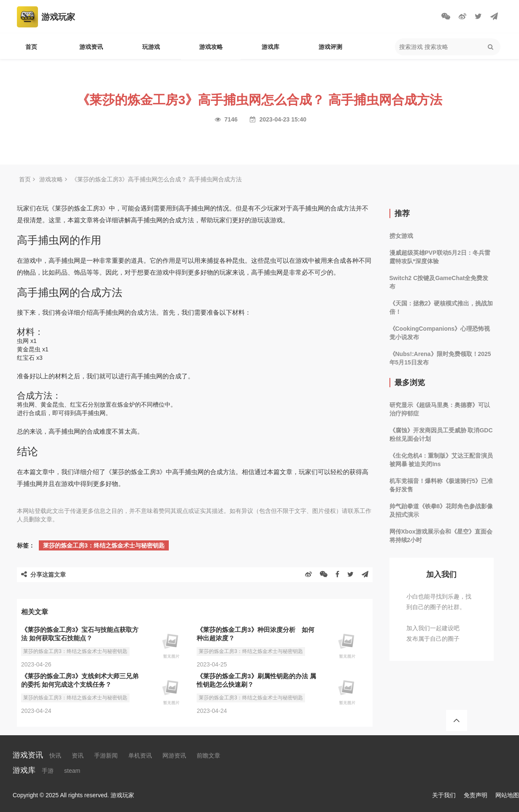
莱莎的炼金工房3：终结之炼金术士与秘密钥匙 (104, 545)
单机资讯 (140, 755)
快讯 (55, 755)
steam (72, 771)
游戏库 (270, 47)
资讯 (78, 755)
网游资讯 (174, 755)
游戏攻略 (211, 47)
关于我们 (444, 795)
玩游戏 (151, 47)
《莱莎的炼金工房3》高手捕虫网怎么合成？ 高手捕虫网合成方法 (157, 179)
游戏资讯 (91, 47)
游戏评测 (330, 47)
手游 (48, 771)
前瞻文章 (208, 755)
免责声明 (476, 795)
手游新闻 (106, 755)
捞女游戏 (401, 236)
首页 (31, 47)
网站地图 (507, 795)
